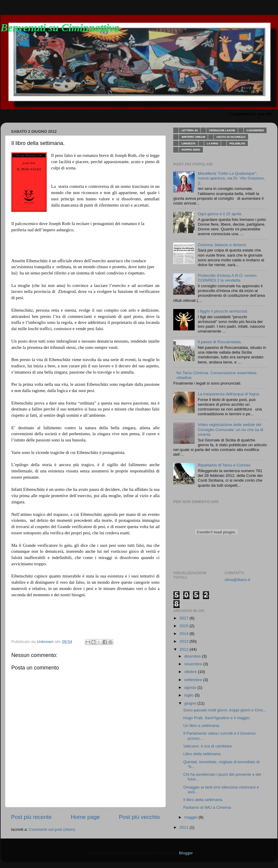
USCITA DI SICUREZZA (231, 137)
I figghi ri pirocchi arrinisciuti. (223, 311)
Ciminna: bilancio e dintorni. (222, 245)
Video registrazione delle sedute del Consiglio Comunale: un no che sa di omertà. (230, 429)
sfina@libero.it (238, 580)
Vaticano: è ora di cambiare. (208, 746)
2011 (185, 827)
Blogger (186, 853)
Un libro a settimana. (202, 726)
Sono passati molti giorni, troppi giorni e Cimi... (225, 710)
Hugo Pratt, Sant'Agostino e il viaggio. (217, 718)
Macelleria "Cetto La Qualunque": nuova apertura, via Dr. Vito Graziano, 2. (231, 178)
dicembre (193, 656)
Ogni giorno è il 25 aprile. (220, 214)
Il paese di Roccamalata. (220, 342)
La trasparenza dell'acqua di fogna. (229, 394)
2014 (185, 634)
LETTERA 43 (190, 130)
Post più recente (31, 817)
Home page (85, 817)
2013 (185, 641)
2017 (185, 618)
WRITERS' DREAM (193, 137)
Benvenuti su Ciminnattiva (60, 28)
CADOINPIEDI (255, 130)
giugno (191, 703)
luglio (189, 695)
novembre (194, 664)
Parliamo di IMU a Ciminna (207, 807)
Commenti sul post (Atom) (52, 829)
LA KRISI (213, 143)
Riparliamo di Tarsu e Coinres (224, 465)
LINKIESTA (189, 143)
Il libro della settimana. (203, 800)
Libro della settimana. (202, 754)
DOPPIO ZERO (191, 150)
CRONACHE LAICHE (222, 130)
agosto (191, 687)
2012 (185, 649)
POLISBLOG (237, 143)
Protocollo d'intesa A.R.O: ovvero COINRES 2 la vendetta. (227, 278)
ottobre (191, 672)
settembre (194, 680)
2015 (185, 626)
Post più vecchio (139, 817)
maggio (191, 817)
